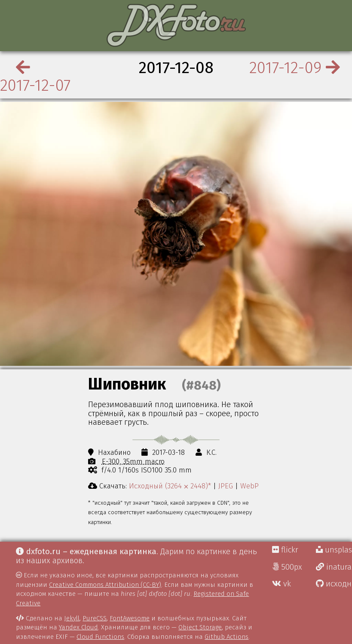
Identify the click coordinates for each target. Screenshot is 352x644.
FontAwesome (130, 618)
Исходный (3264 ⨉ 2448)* (170, 486)
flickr (285, 550)
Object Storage (200, 627)
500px (287, 567)
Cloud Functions (100, 637)
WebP (249, 486)
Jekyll (72, 618)
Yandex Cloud (78, 627)
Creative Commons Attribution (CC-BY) (105, 585)
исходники (334, 584)
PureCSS (95, 618)
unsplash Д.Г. (334, 550)
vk (282, 584)
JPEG (226, 486)
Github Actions (227, 637)
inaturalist (334, 567)
